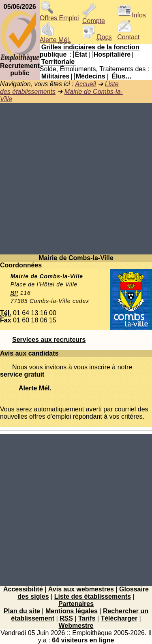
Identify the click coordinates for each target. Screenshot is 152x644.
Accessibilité (23, 589)
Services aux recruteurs (49, 340)
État (81, 54)
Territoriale (58, 62)
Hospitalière (112, 54)
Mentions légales (72, 611)
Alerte (55, 37)
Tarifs (87, 618)
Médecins (91, 76)
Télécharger (119, 618)
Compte (94, 18)
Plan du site (22, 611)
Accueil (86, 84)
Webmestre (76, 626)
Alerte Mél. (35, 388)
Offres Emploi (59, 15)
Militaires (55, 76)
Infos (132, 15)
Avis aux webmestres (81, 589)
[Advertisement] (76, 179)
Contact (128, 34)
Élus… (122, 76)
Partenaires (76, 604)
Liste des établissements (93, 596)
